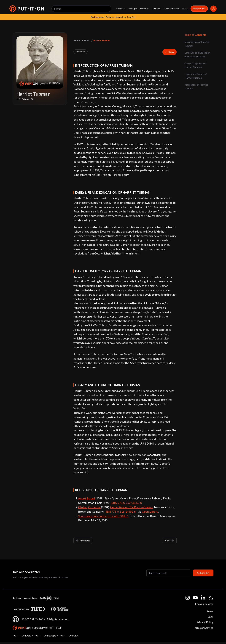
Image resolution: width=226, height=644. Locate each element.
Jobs (211, 617)
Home (77, 40)
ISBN (114, 503)
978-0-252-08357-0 (130, 503)
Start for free (199, 9)
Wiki (87, 40)
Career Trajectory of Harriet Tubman (195, 65)
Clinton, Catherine (89, 507)
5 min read (81, 52)
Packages (132, 9)
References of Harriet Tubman (196, 86)
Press (210, 611)
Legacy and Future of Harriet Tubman (196, 76)
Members (145, 9)
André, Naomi (87, 498)
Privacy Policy (205, 622)
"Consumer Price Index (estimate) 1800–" (103, 516)
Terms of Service (203, 628)
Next (169, 541)
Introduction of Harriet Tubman (197, 44)
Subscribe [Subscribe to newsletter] (203, 573)
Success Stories (171, 9)
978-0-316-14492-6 (124, 511)
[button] (27, 9)
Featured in (21, 609)
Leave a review (204, 604)
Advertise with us (25, 598)
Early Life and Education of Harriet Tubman (197, 54)
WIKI (185, 9)
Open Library (150, 511)
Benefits (120, 9)
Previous (83, 541)
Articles (157, 9)
